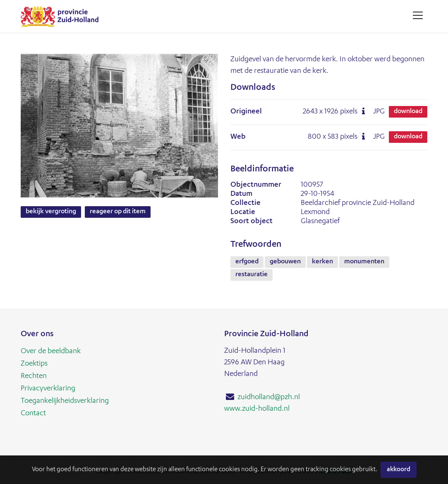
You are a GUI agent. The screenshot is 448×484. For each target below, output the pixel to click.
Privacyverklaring (48, 389)
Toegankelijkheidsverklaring (65, 401)
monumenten (364, 262)
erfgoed (247, 262)
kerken (322, 262)
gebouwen (285, 262)
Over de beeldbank (51, 352)
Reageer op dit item (118, 212)
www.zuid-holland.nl (257, 409)
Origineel (246, 112)
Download (408, 112)
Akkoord (399, 470)
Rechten (34, 376)
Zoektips (34, 364)
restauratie (252, 275)
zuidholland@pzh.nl (269, 397)
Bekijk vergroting (51, 212)
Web (238, 137)
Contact (33, 414)
